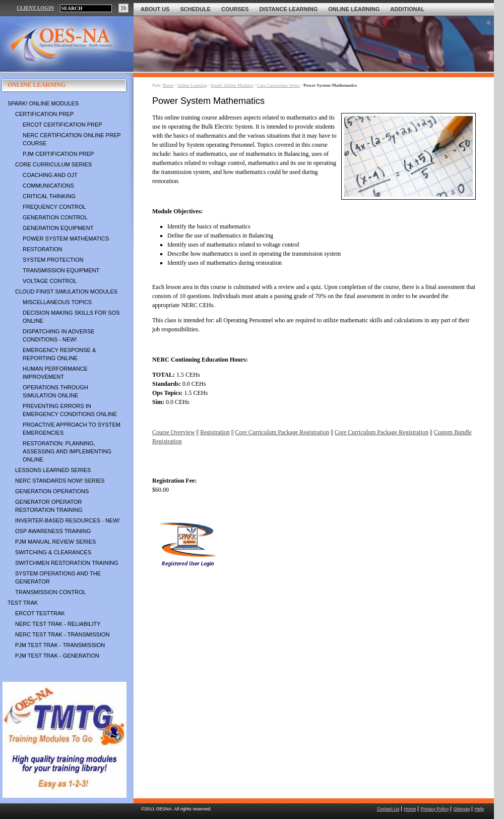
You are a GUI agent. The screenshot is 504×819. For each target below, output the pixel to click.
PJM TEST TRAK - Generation (57, 656)
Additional (407, 9)
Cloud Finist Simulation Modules (66, 291)
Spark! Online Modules (43, 103)
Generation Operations (52, 491)
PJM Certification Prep (58, 154)
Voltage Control (50, 281)
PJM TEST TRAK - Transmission (60, 645)
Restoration (42, 249)
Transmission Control (51, 592)
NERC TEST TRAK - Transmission (62, 634)
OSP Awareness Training (53, 531)
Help (479, 809)
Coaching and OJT (50, 175)
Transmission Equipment (61, 270)
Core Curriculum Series (53, 164)
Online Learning (354, 9)
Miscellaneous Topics (57, 302)
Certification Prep (44, 114)
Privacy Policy (434, 809)
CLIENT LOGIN (35, 8)
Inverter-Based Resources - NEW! (68, 520)
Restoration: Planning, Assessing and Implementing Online (67, 451)
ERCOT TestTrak (40, 613)
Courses (235, 9)
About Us (155, 9)
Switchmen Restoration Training (67, 563)
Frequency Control (54, 207)
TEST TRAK (23, 603)
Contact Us (388, 809)
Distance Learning (288, 9)
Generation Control (55, 217)
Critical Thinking (49, 196)
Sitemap (461, 809)
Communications (48, 186)
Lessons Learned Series (53, 470)
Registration (215, 432)
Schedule (195, 9)
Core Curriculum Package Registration (282, 432)
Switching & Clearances (53, 552)
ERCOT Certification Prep (62, 125)
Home (168, 85)
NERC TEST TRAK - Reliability (58, 624)
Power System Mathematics (66, 239)
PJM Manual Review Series (55, 542)
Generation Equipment (58, 228)
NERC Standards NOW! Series (60, 481)
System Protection (53, 260)
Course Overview (173, 432)
